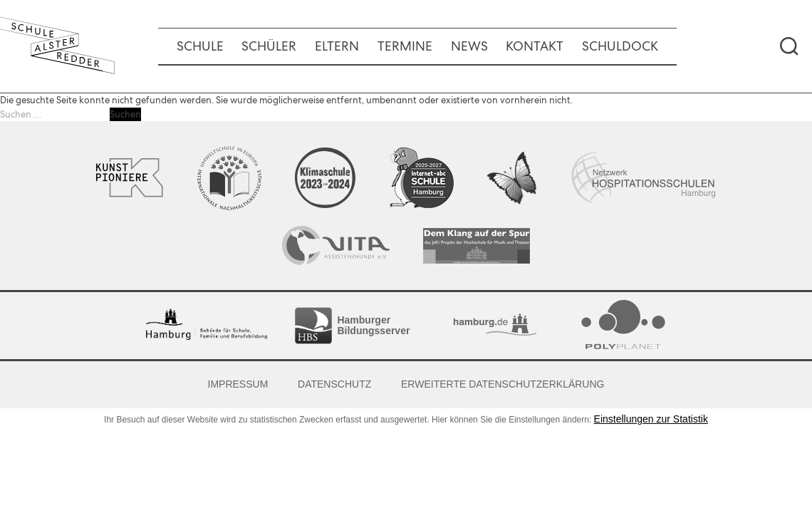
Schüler (269, 46)
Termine (405, 46)
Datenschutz (334, 384)
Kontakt (535, 46)
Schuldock (620, 46)
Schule (200, 46)
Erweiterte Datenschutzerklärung (503, 384)
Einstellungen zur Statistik (651, 419)
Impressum (238, 384)
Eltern (337, 46)
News (469, 46)
